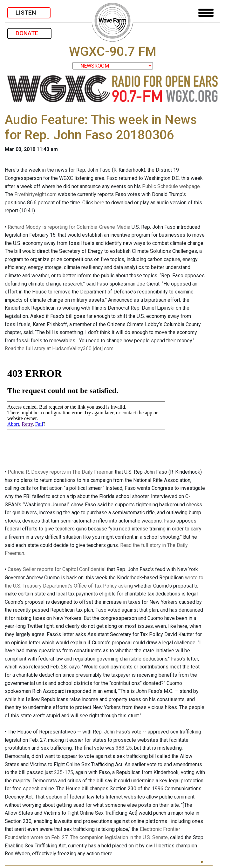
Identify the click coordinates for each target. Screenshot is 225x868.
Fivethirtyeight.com (35, 194)
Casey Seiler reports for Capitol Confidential (57, 569)
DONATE (29, 33)
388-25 (124, 748)
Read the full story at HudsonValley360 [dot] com (59, 349)
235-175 (64, 772)
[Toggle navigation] (206, 13)
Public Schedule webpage (171, 186)
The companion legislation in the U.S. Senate (119, 837)
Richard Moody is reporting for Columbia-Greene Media (69, 227)
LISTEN (29, 13)
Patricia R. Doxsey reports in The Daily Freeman (61, 472)
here (99, 203)
